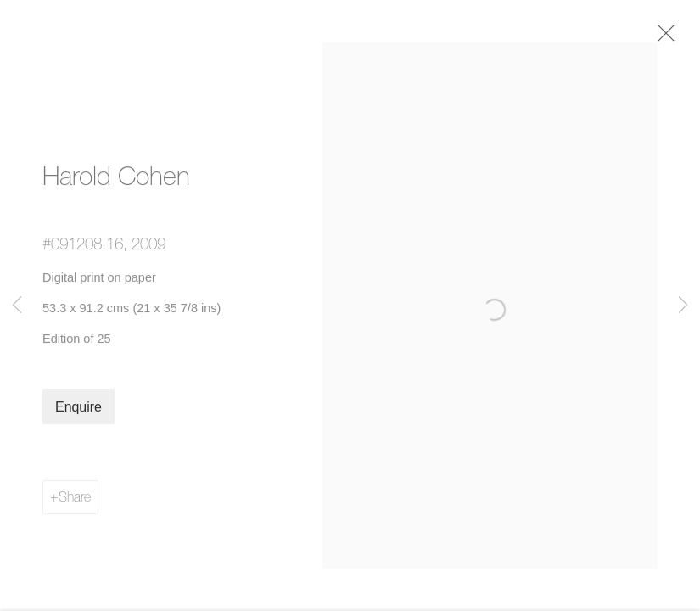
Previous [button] (17, 305)
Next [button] (683, 305)
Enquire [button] (78, 411)
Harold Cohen (116, 180)
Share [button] (75, 501)
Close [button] (664, 38)
